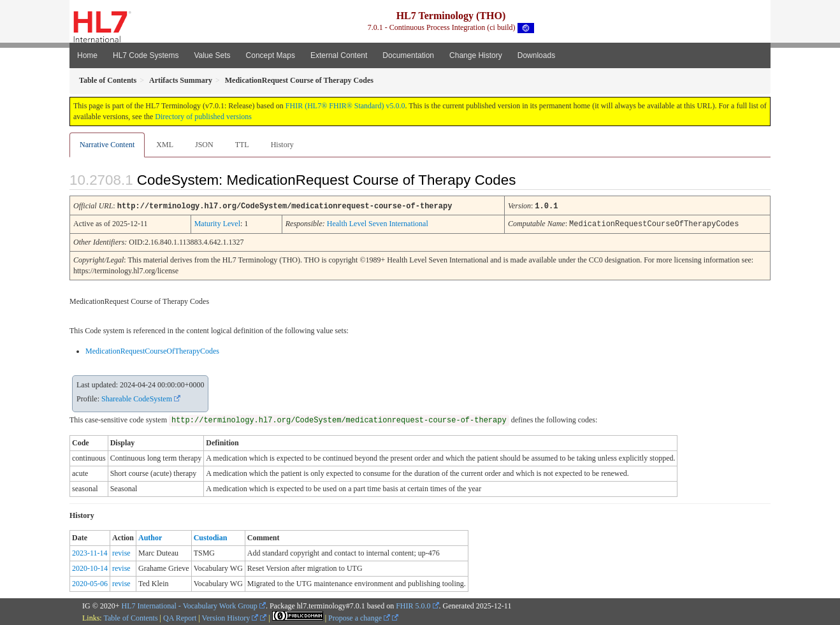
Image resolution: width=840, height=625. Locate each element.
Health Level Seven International (378, 223)
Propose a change (359, 617)
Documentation (408, 55)
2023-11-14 (90, 552)
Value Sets (212, 55)
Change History (476, 55)
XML (165, 145)
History (282, 145)
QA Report (180, 617)
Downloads (536, 55)
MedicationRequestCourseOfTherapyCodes (152, 350)
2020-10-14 (90, 567)
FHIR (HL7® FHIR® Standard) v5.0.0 (345, 106)
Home (87, 55)
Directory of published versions (203, 117)
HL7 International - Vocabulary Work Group (190, 605)
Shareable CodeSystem (137, 398)
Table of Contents (130, 617)
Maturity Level (217, 223)
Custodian (211, 536)
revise (121, 552)
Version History (230, 617)
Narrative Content (107, 145)
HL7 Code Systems (146, 55)
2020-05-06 (90, 582)
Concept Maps (271, 55)
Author (150, 536)
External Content (339, 55)
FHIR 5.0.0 (413, 605)
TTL (242, 145)
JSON (204, 145)
